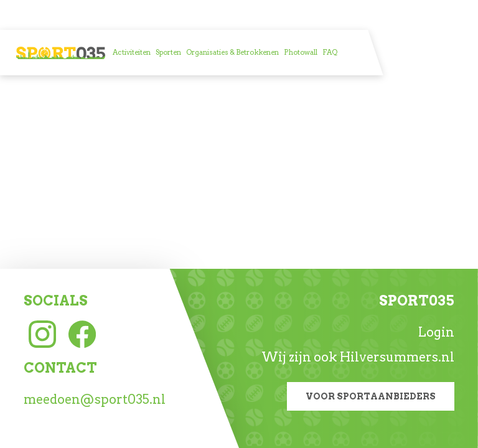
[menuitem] (132, 53)
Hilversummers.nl (397, 357)
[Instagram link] (42, 333)
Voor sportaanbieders (371, 396)
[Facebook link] (82, 333)
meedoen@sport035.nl (95, 399)
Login (436, 332)
